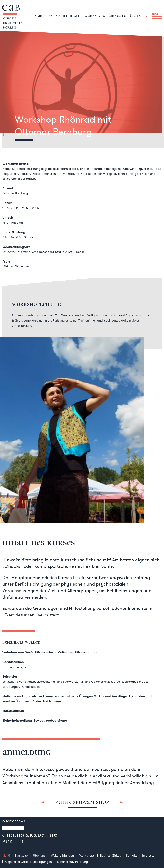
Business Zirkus (110, 855)
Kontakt (132, 855)
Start (39, 15)
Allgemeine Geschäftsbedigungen (28, 862)
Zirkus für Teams (125, 15)
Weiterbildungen (64, 15)
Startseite (21, 855)
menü (157, 13)
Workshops (95, 15)
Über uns (39, 855)
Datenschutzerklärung (73, 862)
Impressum (150, 855)
